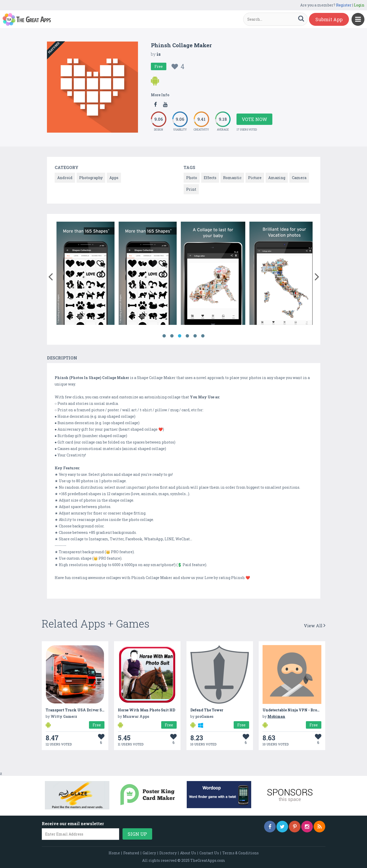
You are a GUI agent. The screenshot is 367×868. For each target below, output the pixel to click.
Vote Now (254, 119)
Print (191, 189)
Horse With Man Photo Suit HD (146, 710)
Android (65, 178)
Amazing (277, 178)
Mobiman (276, 716)
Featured (131, 853)
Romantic (232, 178)
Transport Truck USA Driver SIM (76, 710)
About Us (188, 853)
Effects (210, 178)
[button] (51, 276)
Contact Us (209, 853)
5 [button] (195, 336)
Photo (192, 178)
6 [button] (203, 336)
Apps (114, 178)
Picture (255, 178)
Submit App (329, 19)
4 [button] (187, 336)
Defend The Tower (207, 710)
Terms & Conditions (240, 853)
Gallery (149, 853)
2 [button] (172, 336)
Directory (168, 853)
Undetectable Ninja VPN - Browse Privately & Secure (311, 710)
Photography (91, 178)
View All (315, 626)
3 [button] (180, 336)
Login (359, 5)
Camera (299, 178)
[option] (85, 274)
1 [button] (164, 336)
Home (114, 853)
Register (344, 5)
